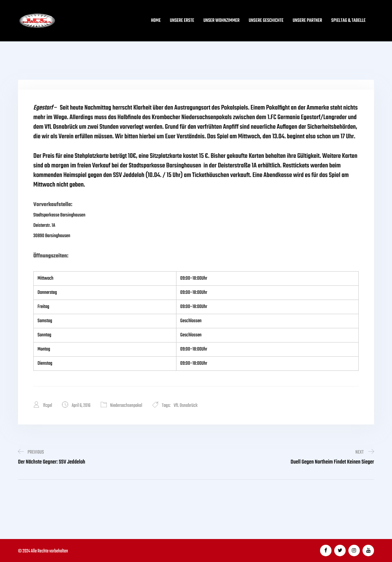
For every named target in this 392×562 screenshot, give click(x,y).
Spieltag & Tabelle (348, 21)
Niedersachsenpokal (126, 406)
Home (156, 21)
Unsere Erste (182, 21)
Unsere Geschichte (266, 21)
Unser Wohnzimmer (221, 21)
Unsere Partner (308, 21)
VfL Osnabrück (186, 406)
